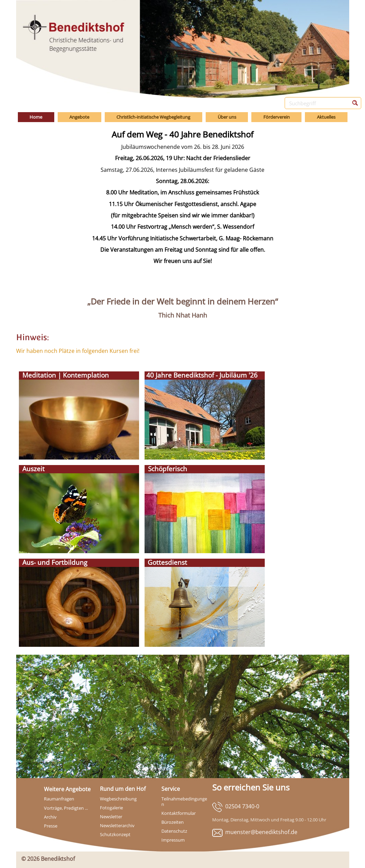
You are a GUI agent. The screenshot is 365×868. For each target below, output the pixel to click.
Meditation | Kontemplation (64, 375)
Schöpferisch (166, 469)
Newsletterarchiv (117, 825)
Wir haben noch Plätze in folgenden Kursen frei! (78, 351)
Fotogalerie (111, 808)
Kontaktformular (179, 813)
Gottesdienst (167, 562)
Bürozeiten (173, 822)
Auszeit (32, 469)
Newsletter (111, 817)
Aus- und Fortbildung (53, 562)
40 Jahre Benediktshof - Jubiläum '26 (201, 375)
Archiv (50, 817)
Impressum (173, 840)
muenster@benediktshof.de (261, 832)
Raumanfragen (59, 799)
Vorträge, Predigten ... (66, 808)
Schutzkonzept (115, 834)
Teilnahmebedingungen (184, 801)
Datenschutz (174, 831)
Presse (51, 826)
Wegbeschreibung (118, 799)
